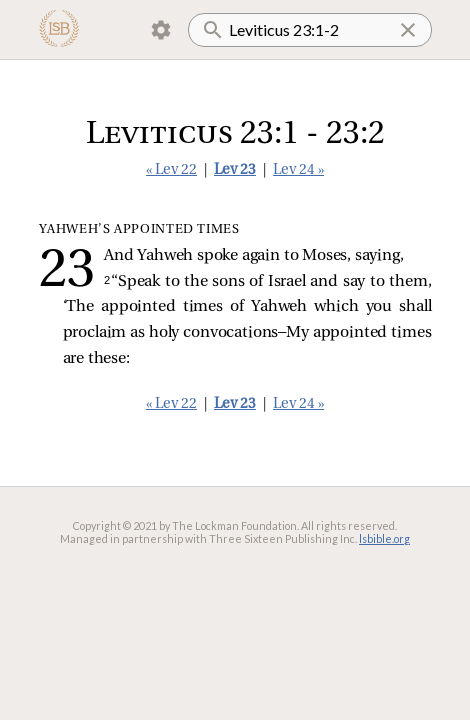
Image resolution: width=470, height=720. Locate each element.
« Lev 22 (171, 170)
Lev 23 (235, 170)
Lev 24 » (298, 170)
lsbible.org (384, 538)
